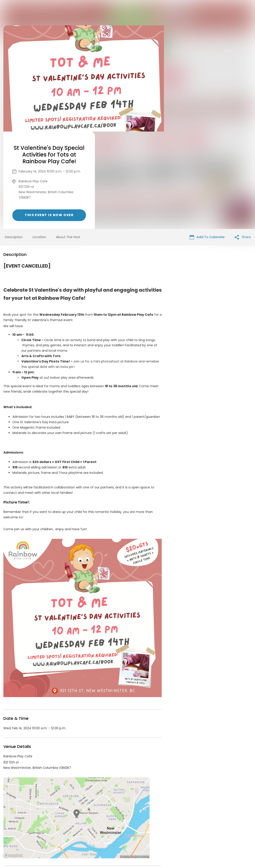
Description (14, 140)
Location (39, 140)
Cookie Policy (190, 834)
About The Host (68, 140)
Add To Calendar (207, 140)
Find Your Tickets (163, 834)
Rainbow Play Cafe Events (40, 793)
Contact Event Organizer (69, 834)
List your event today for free (156, 828)
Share (243, 140)
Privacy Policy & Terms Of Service (119, 834)
